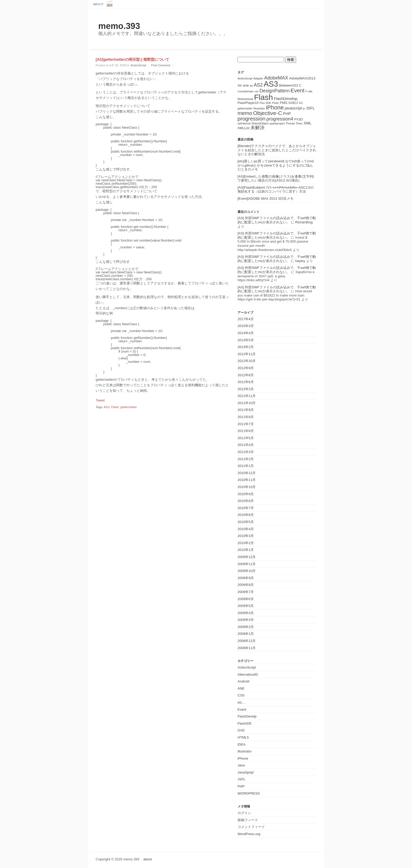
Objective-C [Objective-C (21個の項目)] (267, 113)
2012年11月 (247, 354)
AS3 (107, 407)
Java (241, 765)
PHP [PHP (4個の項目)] (287, 114)
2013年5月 (246, 340)
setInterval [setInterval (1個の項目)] (244, 123)
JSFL (241, 779)
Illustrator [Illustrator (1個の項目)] (259, 108)
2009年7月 (246, 592)
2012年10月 (247, 361)
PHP (241, 786)
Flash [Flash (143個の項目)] (264, 97)
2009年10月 (247, 571)
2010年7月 (246, 508)
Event (242, 709)
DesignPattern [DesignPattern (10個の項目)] (275, 91)
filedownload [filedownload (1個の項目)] (245, 99)
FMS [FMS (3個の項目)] (284, 103)
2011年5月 (246, 438)
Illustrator (244, 751)
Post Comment (161, 65)
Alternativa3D (248, 674)
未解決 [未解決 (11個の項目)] (257, 127)
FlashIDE (244, 723)
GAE (241, 730)
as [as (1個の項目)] (251, 86)
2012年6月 (246, 382)
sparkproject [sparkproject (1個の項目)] (277, 123)
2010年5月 (246, 522)
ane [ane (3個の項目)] (246, 85)
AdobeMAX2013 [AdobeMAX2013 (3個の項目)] (302, 78)
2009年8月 (246, 585)
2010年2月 (246, 543)
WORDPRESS (249, 793)
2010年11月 (247, 480)
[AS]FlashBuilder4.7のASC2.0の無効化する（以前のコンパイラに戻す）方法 (276, 190)
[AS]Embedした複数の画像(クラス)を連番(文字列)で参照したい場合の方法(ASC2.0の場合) (276, 179)
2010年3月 (246, 536)
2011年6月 (246, 431)
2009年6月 (246, 599)
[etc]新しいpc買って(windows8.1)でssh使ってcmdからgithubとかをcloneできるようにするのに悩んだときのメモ (276, 165)
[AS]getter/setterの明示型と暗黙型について (132, 59)
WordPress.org (249, 834)
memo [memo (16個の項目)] (245, 113)
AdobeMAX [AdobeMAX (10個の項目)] (276, 78)
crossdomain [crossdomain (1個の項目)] (245, 91)
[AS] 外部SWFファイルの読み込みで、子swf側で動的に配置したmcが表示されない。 (277, 220)
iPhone (243, 758)
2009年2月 (246, 627)
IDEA (241, 744)
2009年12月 (247, 557)
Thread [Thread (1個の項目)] (290, 123)
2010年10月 (247, 487)
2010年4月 (246, 529)
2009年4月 (246, 613)
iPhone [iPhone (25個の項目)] (275, 107)
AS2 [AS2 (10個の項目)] (258, 85)
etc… (241, 702)
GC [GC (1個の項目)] (301, 103)
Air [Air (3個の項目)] (240, 85)
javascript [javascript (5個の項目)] (293, 108)
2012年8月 (246, 375)
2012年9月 (246, 368)
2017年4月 (246, 319)
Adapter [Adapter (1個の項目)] (258, 78)
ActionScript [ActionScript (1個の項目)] (245, 78)
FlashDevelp (247, 716)
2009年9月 (246, 578)
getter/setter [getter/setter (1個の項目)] (245, 108)
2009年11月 (247, 564)
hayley (300, 261)
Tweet (100, 400)
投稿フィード (248, 820)
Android (243, 681)
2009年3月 (246, 620)
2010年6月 (246, 515)
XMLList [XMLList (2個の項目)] (243, 128)
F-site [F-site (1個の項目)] (309, 91)
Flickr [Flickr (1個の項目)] (275, 103)
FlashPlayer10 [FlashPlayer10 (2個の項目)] (248, 103)
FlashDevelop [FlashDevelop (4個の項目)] (286, 99)
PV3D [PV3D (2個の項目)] (299, 119)
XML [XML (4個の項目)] (307, 123)
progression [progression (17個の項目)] (251, 119)
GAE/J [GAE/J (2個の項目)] (293, 103)
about (98, 4)
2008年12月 (247, 641)
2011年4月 (246, 445)
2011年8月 (246, 417)
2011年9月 (246, 410)
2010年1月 (246, 550)
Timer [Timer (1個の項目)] (299, 123)
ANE (241, 688)
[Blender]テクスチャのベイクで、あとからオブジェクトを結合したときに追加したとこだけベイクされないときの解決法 (277, 150)
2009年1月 (246, 634)
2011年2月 (246, 459)
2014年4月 (246, 333)
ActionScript (138, 65)
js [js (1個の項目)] (304, 108)
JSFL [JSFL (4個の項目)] (310, 108)
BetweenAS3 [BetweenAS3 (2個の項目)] (289, 86)
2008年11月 (247, 648)
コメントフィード (251, 827)
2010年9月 (246, 494)
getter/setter (128, 407)
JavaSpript (246, 772)
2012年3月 (246, 389)
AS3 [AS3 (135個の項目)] (271, 84)
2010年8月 (246, 501)
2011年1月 (246, 466)
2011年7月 (246, 424)
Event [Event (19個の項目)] (298, 90)
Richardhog (304, 222)
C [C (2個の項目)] (300, 86)
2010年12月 (247, 473)
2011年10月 (247, 403)
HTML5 (243, 737)
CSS (241, 695)
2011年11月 (247, 396)
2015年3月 (246, 326)
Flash (115, 407)
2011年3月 (246, 452)
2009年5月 (246, 606)
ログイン (244, 813)
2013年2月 (246, 347)
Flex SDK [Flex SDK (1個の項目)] (265, 103)
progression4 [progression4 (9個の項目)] (280, 119)
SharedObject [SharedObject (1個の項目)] (260, 123)
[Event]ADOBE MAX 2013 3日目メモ (266, 199)
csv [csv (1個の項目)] (256, 91)
